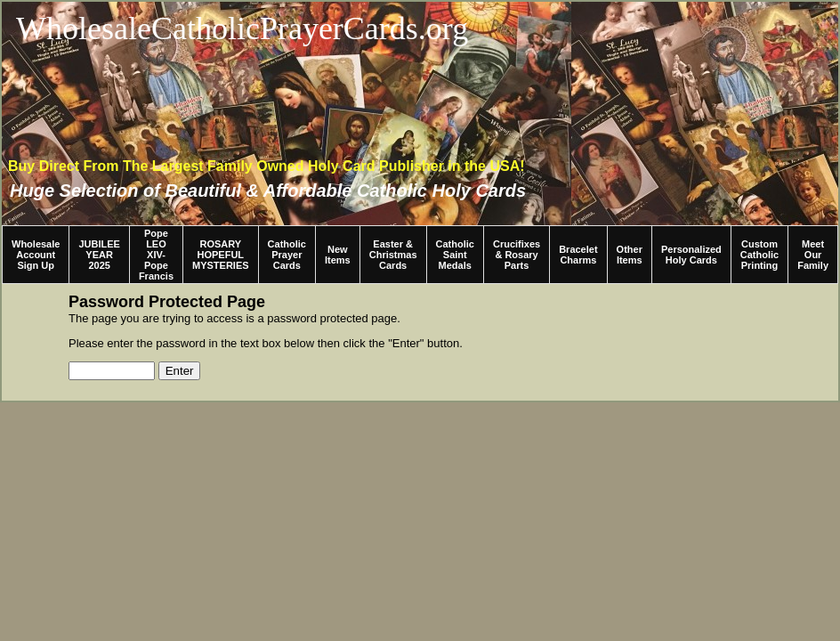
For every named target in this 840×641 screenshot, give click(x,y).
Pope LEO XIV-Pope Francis (156, 255)
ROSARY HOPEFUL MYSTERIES (221, 255)
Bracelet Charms (578, 255)
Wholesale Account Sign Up (36, 255)
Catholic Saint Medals (455, 255)
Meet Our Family (813, 255)
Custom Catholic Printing (759, 255)
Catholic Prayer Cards (287, 255)
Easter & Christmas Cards (393, 255)
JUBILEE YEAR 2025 (99, 255)
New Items (338, 255)
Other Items (630, 255)
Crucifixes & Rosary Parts (517, 255)
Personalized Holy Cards (691, 255)
